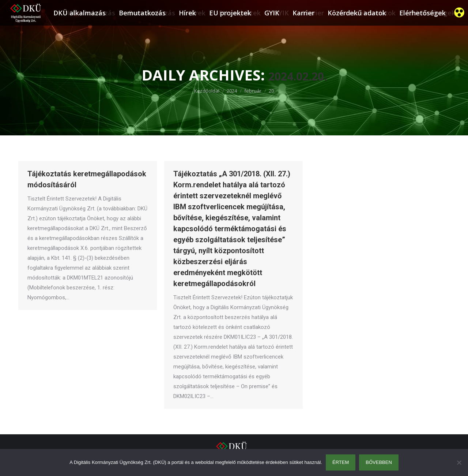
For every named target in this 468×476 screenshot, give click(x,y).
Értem (341, 462)
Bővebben (379, 462)
